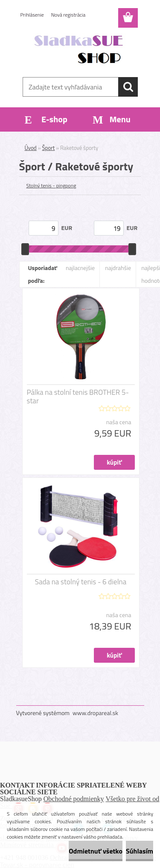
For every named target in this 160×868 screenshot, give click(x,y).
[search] (128, 87)
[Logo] (80, 50)
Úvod (31, 148)
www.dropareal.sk (95, 713)
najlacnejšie (80, 268)
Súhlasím (140, 851)
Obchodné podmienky (74, 799)
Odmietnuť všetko (96, 851)
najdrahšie (118, 268)
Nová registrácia (68, 15)
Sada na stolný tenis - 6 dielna (81, 582)
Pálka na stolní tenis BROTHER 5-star (78, 397)
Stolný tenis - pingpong (51, 185)
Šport (49, 148)
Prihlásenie (32, 15)
